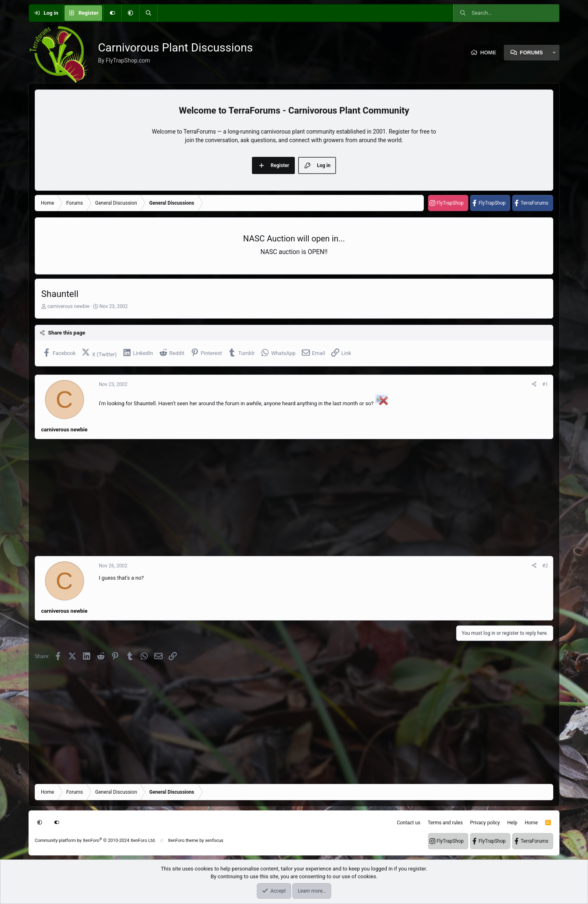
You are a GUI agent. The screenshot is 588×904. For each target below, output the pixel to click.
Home (488, 52)
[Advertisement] (280, 498)
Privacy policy (485, 823)
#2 (545, 566)
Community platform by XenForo (95, 840)
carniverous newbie (68, 306)
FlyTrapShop (450, 203)
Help (512, 823)
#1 (545, 384)
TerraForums (535, 203)
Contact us (409, 823)
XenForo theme (183, 840)
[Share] (534, 384)
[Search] (148, 13)
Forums (531, 52)
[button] (130, 13)
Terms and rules (445, 823)
